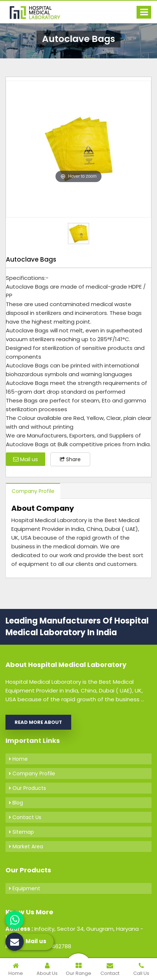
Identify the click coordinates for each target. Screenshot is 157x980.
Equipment (25, 888)
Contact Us (25, 817)
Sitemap (22, 832)
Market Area (26, 846)
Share (70, 459)
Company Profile (33, 491)
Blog (16, 803)
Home (18, 759)
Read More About (38, 722)
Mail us (26, 459)
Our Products (28, 788)
